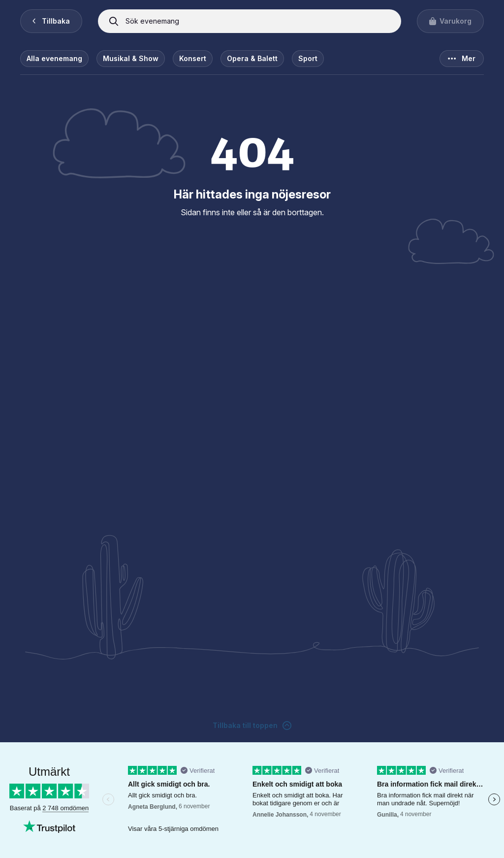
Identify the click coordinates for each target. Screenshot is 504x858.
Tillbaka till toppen (252, 726)
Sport (308, 58)
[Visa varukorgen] (450, 21)
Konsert (193, 58)
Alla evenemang (54, 58)
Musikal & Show (131, 58)
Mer (462, 59)
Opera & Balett (252, 58)
